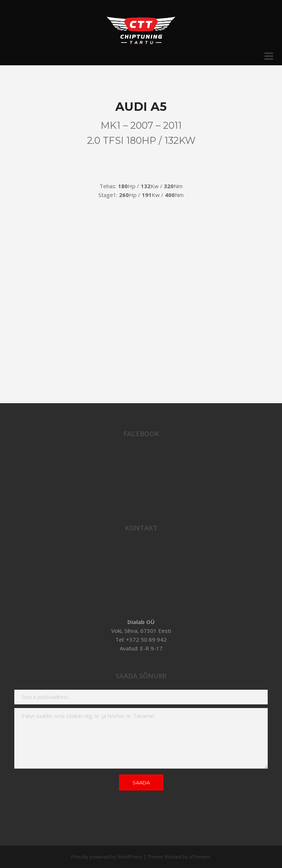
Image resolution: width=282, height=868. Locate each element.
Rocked (173, 857)
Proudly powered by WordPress (107, 857)
